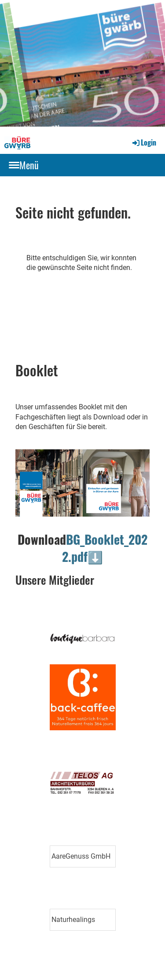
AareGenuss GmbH (81, 856)
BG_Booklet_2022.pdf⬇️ (105, 548)
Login (144, 142)
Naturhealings (73, 920)
